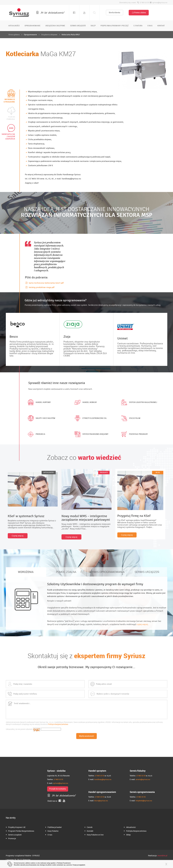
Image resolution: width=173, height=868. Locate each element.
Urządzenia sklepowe (49, 35)
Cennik (90, 827)
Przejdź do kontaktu (58, 789)
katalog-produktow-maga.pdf (40, 287)
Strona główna (14, 35)
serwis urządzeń (78, 26)
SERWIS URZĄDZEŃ (147, 572)
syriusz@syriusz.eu (61, 783)
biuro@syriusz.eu (101, 801)
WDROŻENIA (26, 572)
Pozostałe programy (134, 434)
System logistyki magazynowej (139, 402)
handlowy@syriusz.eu (103, 779)
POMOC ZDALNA (66, 572)
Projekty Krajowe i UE (17, 827)
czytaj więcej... (143, 624)
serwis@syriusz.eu (143, 779)
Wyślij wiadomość (87, 736)
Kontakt (90, 831)
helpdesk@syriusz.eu (144, 801)
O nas (50, 835)
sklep (93, 26)
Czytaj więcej (18, 536)
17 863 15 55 (58, 779)
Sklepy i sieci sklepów (41, 418)
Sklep (128, 835)
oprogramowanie (32, 26)
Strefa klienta (114, 13)
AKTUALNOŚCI (49, 472)
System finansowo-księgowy (91, 434)
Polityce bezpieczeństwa (58, 724)
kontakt (161, 26)
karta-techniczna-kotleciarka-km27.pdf (45, 283)
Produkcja (36, 434)
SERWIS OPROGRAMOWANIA (107, 572)
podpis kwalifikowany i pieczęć (115, 26)
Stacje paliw (130, 418)
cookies (33, 863)
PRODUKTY (104, 472)
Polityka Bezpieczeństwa (136, 831)
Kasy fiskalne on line (95, 835)
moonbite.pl (162, 856)
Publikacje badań (55, 827)
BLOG (158, 472)
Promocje (12, 838)
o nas (150, 26)
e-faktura (138, 26)
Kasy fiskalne (53, 831)
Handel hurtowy (39, 402)
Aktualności (131, 827)
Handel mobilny (85, 402)
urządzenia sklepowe (55, 26)
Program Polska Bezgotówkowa (21, 831)
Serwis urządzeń (15, 835)
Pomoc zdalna (139, 13)
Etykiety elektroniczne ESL (90, 418)
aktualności (14, 26)
